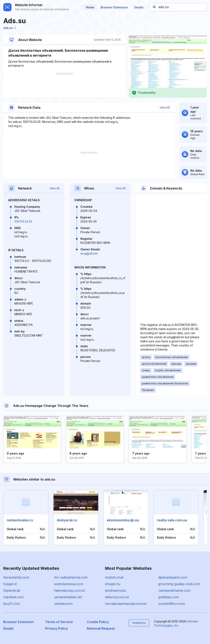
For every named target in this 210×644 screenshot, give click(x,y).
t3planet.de (12, 590)
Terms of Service (59, 622)
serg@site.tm (89, 253)
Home (90, 7)
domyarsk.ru (67, 520)
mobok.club (114, 577)
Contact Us (139, 623)
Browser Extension (114, 7)
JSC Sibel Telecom (27, 211)
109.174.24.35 (23, 221)
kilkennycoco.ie (117, 597)
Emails (139, 7)
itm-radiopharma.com (71, 577)
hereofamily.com (16, 577)
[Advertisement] (64, 85)
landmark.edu (116, 590)
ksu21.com (11, 604)
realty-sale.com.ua (172, 520)
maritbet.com (13, 597)
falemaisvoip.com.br (70, 590)
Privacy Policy (56, 628)
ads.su (10, 28)
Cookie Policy (98, 622)
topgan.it (10, 584)
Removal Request (101, 628)
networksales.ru (20, 520)
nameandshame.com (174, 590)
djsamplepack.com (173, 577)
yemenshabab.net (68, 597)
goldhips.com (169, 597)
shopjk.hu (113, 584)
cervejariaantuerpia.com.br (126, 604)
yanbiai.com (63, 604)
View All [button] (165, 107)
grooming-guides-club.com (179, 584)
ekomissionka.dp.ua (123, 520)
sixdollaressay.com (69, 584)
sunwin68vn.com (172, 604)
